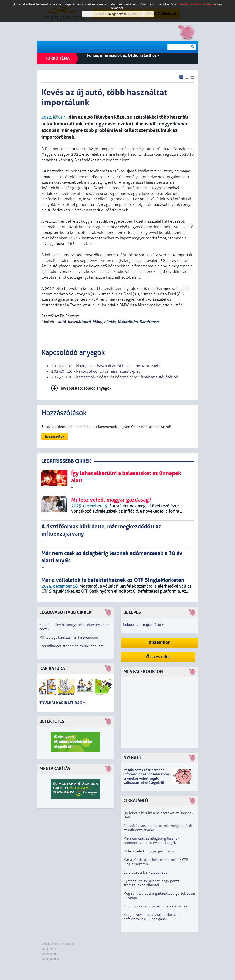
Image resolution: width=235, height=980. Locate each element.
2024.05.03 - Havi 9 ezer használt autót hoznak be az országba (106, 366)
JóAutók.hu (127, 322)
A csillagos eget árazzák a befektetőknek (155, 906)
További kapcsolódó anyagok (86, 388)
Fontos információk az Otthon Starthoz (123, 55)
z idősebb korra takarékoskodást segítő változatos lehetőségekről (146, 778)
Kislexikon (160, 642)
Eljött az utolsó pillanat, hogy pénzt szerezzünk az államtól (151, 883)
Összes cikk (158, 657)
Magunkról (49, 949)
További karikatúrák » (62, 703)
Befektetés (52, 722)
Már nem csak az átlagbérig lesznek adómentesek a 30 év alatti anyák (151, 841)
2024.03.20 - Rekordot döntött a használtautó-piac (96, 371)
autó (61, 322)
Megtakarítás (55, 769)
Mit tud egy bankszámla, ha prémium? (69, 637)
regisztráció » (154, 625)
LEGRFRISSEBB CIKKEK (66, 461)
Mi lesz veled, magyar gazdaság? (149, 851)
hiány (97, 322)
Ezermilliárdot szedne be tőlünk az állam (71, 646)
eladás (110, 322)
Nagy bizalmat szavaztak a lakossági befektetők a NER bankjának (151, 917)
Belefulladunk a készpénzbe (145, 872)
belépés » (131, 625)
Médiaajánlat (51, 959)
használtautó (79, 322)
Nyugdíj (132, 758)
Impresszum (50, 954)
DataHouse (149, 322)
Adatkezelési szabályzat (58, 944)
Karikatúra (52, 668)
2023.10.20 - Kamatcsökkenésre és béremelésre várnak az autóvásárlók (115, 377)
